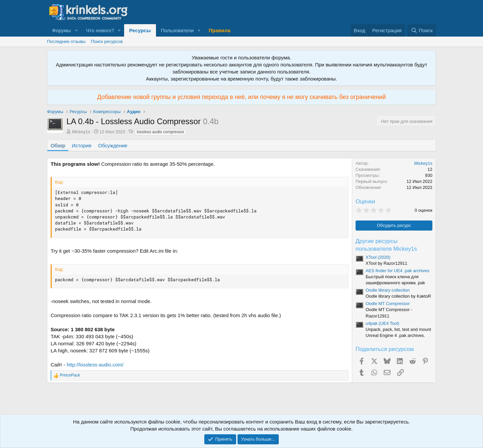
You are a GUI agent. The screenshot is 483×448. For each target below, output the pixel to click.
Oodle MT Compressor (388, 304)
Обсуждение (113, 145)
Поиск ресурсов (107, 41)
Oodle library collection (388, 290)
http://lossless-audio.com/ (95, 365)
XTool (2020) (378, 257)
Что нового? (100, 30)
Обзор (58, 145)
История (82, 145)
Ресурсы (140, 30)
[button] (76, 30)
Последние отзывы (66, 41)
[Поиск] (422, 30)
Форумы (61, 30)
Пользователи (177, 30)
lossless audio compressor (160, 132)
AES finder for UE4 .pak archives (397, 271)
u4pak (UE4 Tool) (382, 323)
